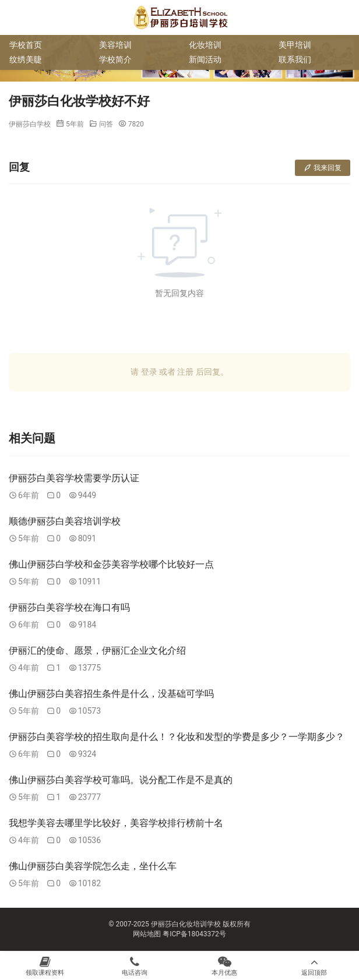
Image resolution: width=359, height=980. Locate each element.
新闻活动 (205, 59)
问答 (106, 124)
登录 (149, 372)
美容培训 (115, 45)
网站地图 (147, 934)
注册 (185, 372)
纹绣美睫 (26, 59)
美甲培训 (295, 45)
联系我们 (295, 59)
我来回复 (323, 168)
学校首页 (26, 45)
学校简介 (115, 59)
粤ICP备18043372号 (194, 934)
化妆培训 (205, 45)
